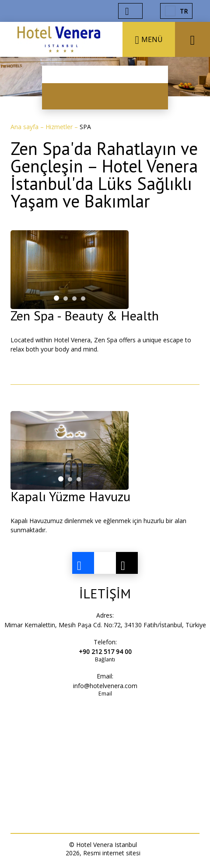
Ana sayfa (25, 127)
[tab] (56, 298)
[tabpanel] (70, 270)
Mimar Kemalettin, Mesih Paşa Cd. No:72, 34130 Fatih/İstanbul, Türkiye (105, 625)
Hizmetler (60, 127)
